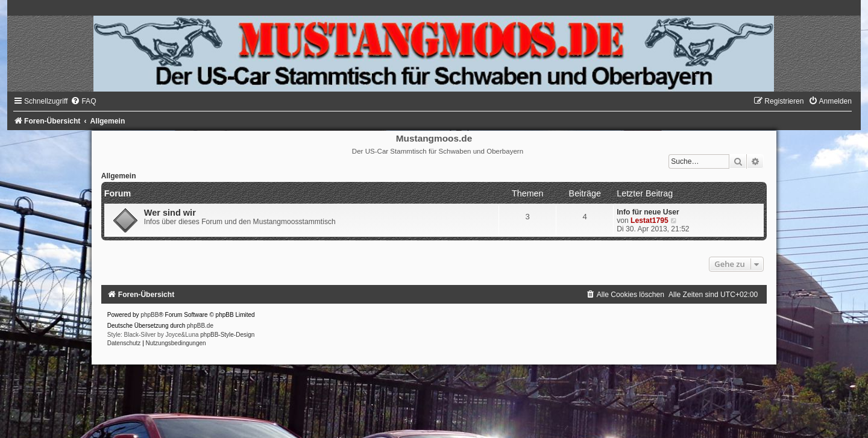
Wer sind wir (170, 213)
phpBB (149, 315)
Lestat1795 (649, 221)
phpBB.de (200, 326)
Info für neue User (648, 212)
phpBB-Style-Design (227, 335)
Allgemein (119, 176)
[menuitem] (83, 101)
